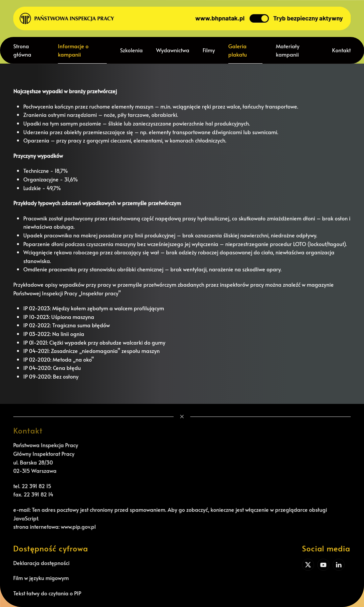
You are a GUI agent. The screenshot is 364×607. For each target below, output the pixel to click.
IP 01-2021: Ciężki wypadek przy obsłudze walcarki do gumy (94, 342)
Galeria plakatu (238, 50)
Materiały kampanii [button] (288, 50)
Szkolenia (131, 50)
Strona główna (22, 50)
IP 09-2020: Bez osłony (51, 376)
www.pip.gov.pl (77, 526)
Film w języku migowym (40, 578)
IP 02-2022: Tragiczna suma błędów (67, 325)
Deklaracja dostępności (40, 563)
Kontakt (341, 50)
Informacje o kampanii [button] (73, 50)
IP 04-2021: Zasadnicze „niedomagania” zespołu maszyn (91, 351)
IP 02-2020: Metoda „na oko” (59, 359)
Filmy (209, 50)
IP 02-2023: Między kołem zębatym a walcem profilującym (94, 308)
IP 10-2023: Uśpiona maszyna (59, 317)
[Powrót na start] (182, 18)
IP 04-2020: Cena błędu (52, 368)
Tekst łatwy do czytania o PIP (46, 593)
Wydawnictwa (173, 50)
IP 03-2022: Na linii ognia (54, 334)
